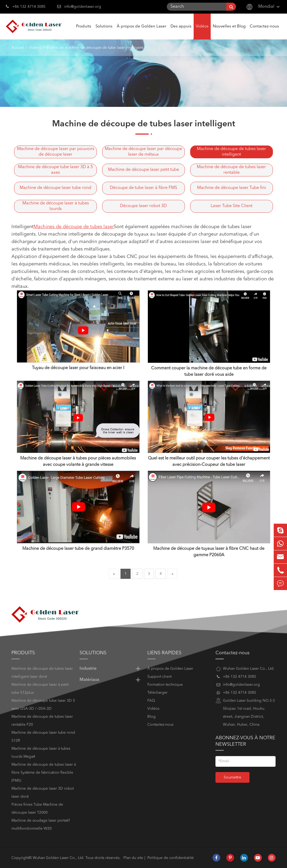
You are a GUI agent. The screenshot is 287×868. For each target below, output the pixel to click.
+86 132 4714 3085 (26, 6)
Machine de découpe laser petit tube (143, 170)
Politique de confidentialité (170, 858)
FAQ (151, 701)
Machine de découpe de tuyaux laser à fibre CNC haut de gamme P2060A (209, 552)
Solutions (104, 32)
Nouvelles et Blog (229, 32)
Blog (151, 717)
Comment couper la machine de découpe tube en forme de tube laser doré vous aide (209, 372)
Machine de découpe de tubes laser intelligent (231, 152)
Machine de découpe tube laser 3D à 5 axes (55, 170)
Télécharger (157, 693)
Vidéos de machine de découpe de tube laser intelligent (95, 48)
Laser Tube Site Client (232, 206)
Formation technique (165, 685)
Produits (84, 32)
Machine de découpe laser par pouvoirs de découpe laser (56, 152)
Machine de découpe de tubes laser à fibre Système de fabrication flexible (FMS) (44, 773)
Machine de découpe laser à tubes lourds (56, 206)
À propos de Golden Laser (142, 32)
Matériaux (111, 680)
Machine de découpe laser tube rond (55, 188)
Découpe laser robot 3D (143, 206)
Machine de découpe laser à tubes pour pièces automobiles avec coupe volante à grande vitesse (78, 462)
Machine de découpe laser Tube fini (232, 188)
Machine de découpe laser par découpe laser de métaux (143, 152)
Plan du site (133, 858)
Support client (159, 677)
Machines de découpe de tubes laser (74, 227)
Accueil (18, 48)
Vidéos (202, 32)
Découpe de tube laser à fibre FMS (143, 188)
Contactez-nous (264, 32)
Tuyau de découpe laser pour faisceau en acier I (78, 368)
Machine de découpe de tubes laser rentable (231, 170)
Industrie (111, 669)
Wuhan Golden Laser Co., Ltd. (59, 858)
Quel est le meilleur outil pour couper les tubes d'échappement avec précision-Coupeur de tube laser (209, 462)
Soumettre (232, 777)
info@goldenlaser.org (83, 7)
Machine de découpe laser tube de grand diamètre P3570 (78, 549)
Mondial (266, 7)
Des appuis (181, 32)
